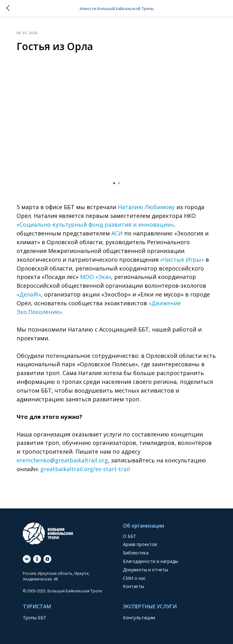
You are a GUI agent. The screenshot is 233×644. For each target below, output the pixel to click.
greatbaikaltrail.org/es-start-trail (85, 469)
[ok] (37, 559)
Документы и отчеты (145, 570)
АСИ (117, 233)
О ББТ (129, 536)
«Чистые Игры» (181, 260)
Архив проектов (140, 544)
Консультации (139, 617)
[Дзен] (47, 559)
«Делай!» (29, 294)
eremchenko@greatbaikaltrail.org (62, 460)
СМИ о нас (134, 578)
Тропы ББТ (35, 618)
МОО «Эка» (96, 277)
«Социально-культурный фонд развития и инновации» (95, 224)
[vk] (27, 559)
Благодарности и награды (150, 561)
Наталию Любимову (146, 207)
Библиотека (136, 553)
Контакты (133, 586)
